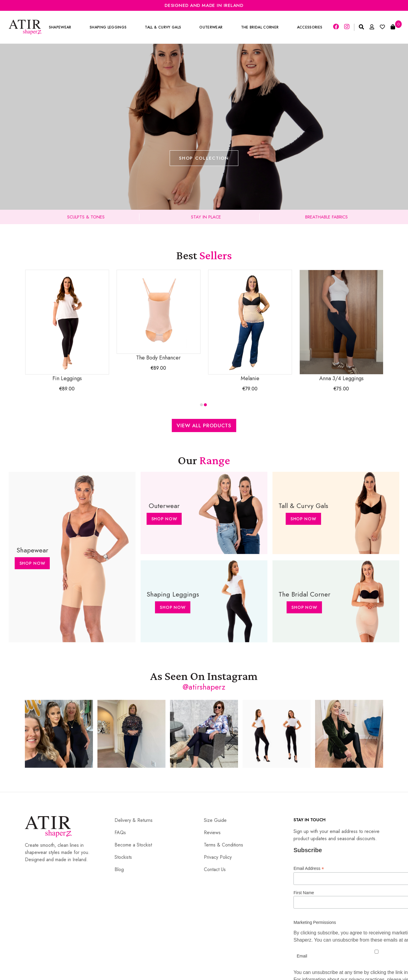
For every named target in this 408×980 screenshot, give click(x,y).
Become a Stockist (133, 845)
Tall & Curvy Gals (163, 27)
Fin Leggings (67, 326)
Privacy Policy (218, 857)
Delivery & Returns (134, 820)
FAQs (120, 833)
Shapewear (60, 27)
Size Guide (215, 820)
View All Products (204, 425)
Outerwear (211, 27)
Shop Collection (204, 158)
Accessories (310, 27)
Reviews (212, 833)
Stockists (123, 857)
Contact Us (215, 869)
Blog (119, 869)
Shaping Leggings (108, 27)
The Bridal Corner (260, 27)
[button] (201, 405)
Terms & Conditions (223, 845)
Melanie (250, 326)
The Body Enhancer (159, 316)
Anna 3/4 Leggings (341, 326)
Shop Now (32, 563)
